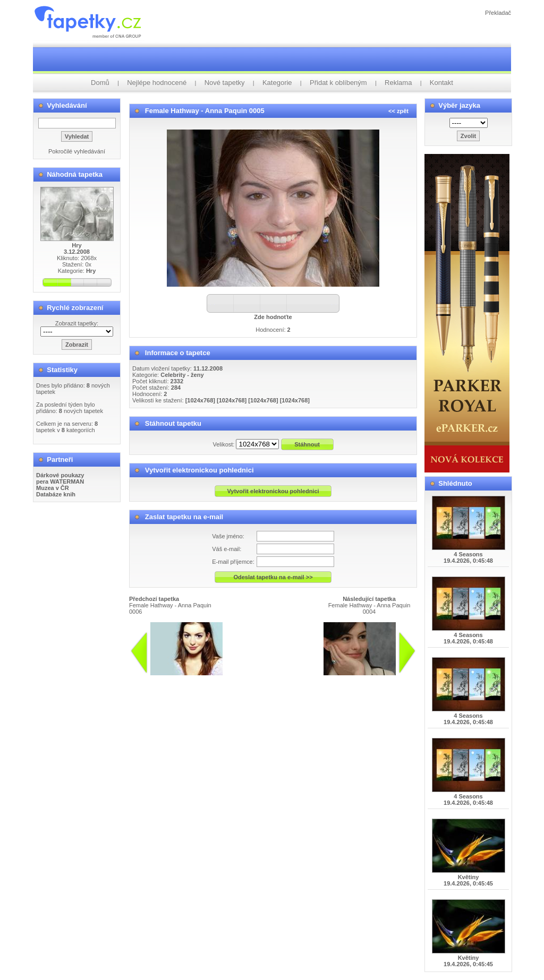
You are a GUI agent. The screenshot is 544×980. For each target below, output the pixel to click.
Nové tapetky (225, 83)
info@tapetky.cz (312, 680)
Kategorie (277, 83)
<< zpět (398, 111)
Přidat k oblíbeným (338, 83)
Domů (100, 83)
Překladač (498, 13)
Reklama (398, 83)
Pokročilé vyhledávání (77, 151)
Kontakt (441, 83)
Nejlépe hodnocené (157, 83)
